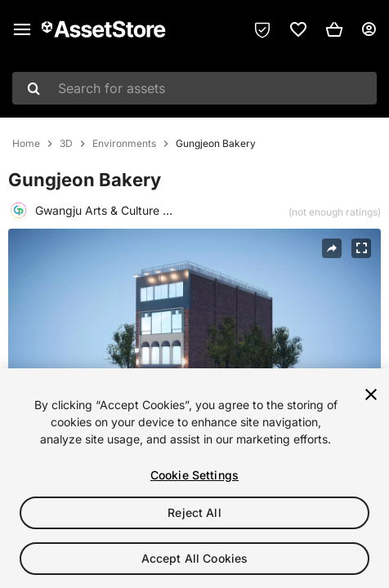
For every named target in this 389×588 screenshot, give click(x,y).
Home (26, 144)
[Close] (371, 394)
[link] (298, 29)
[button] (334, 29)
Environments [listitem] (124, 144)
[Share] (332, 248)
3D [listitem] (66, 144)
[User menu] (369, 29)
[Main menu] (22, 29)
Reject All (194, 512)
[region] (194, 478)
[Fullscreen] (361, 248)
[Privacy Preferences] (262, 29)
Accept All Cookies (195, 558)
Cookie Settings (194, 475)
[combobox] (194, 88)
